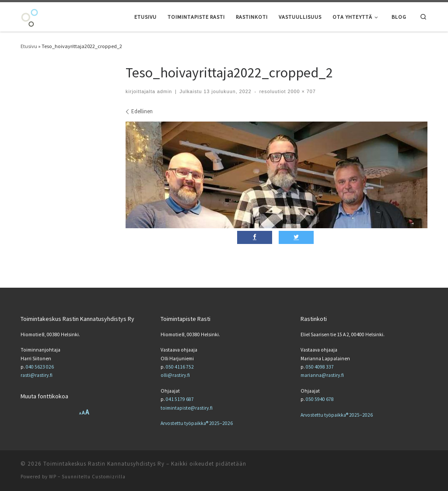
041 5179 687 (180, 399)
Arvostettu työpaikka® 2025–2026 (197, 423)
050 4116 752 (180, 367)
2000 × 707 (301, 91)
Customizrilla (109, 477)
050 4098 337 (320, 367)
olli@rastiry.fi (175, 375)
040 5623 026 (40, 367)
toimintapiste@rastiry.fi (187, 408)
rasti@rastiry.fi (37, 375)
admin (164, 91)
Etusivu (29, 46)
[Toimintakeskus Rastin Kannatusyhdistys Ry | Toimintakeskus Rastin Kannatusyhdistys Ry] (30, 16)
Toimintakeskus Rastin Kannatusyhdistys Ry (104, 464)
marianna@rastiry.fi (322, 375)
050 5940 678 (320, 399)
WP (53, 477)
